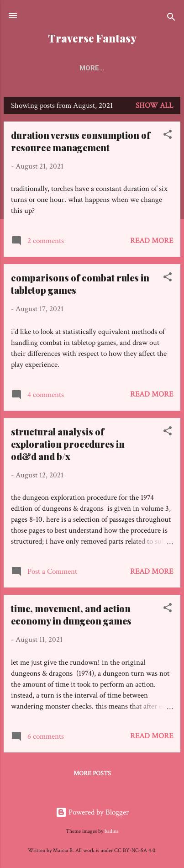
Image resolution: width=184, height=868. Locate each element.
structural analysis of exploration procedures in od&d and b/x (68, 446)
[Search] (171, 19)
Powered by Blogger (92, 812)
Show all (154, 107)
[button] (168, 138)
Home (36, 68)
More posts (92, 775)
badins (111, 831)
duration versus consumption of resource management (81, 143)
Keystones (83, 68)
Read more (152, 243)
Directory (139, 68)
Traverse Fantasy (92, 38)
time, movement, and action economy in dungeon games (71, 616)
